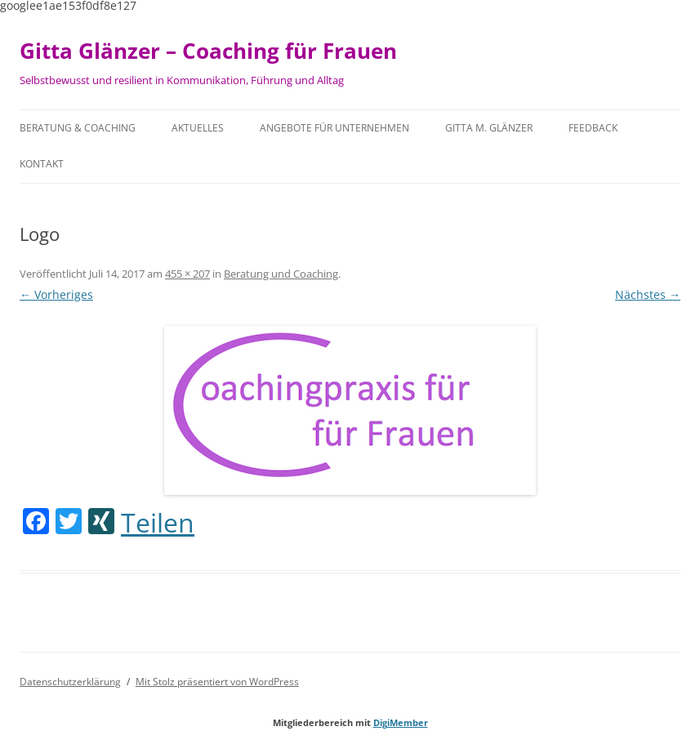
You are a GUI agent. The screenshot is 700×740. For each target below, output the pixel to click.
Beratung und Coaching (281, 274)
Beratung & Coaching (78, 128)
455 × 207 (187, 274)
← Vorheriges (56, 294)
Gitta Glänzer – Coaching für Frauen (208, 51)
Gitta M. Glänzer (489, 128)
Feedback (593, 128)
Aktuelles (198, 128)
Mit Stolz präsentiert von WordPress (217, 682)
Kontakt (42, 164)
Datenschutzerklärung (70, 682)
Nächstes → (648, 294)
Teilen (158, 523)
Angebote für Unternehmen (334, 128)
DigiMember (401, 722)
